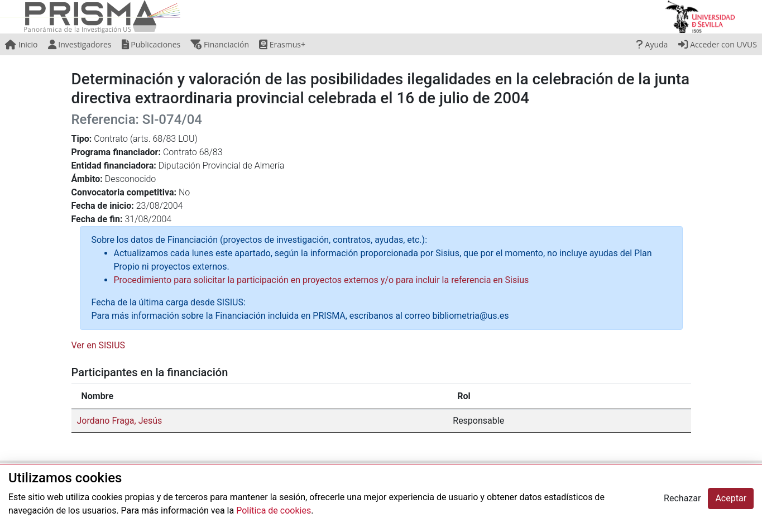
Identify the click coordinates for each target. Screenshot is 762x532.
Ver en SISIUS (99, 345)
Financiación (220, 44)
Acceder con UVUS (718, 44)
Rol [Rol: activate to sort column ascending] (464, 396)
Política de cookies (274, 511)
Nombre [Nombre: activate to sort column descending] (98, 396)
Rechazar (682, 498)
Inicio (21, 44)
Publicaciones (151, 44)
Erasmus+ (282, 44)
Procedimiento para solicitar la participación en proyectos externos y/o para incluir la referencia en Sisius (322, 280)
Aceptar (731, 498)
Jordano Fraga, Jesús (120, 421)
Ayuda (652, 44)
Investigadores (80, 44)
